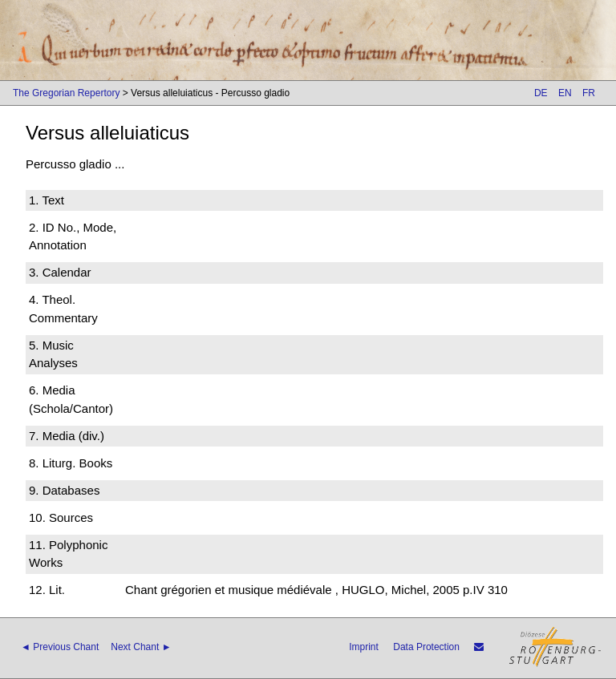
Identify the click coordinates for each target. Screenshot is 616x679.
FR (589, 93)
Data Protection (426, 647)
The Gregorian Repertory (66, 93)
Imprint (364, 647)
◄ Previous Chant (60, 647)
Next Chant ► (141, 647)
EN (565, 93)
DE (541, 93)
